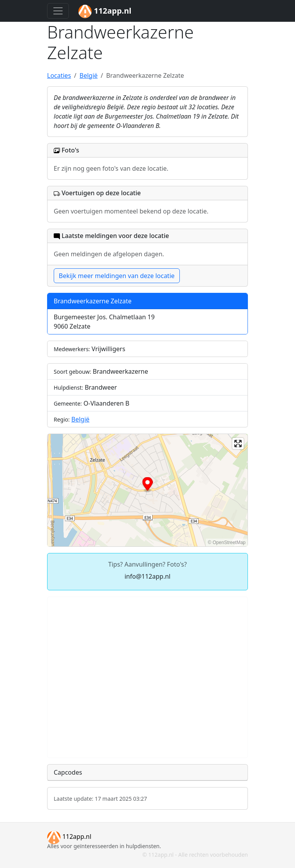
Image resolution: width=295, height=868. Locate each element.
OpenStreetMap (229, 542)
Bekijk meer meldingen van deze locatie (117, 276)
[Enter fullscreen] (238, 444)
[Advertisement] (147, 677)
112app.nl (69, 836)
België (80, 419)
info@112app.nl (147, 576)
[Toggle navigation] (58, 11)
